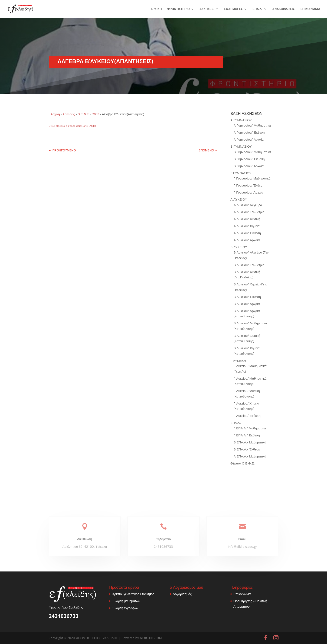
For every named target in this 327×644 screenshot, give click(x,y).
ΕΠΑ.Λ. (258, 9)
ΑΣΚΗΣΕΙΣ (207, 9)
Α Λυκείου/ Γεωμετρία (249, 212)
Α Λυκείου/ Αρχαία (247, 240)
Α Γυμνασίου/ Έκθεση (249, 132)
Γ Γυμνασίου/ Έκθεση (249, 185)
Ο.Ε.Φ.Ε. (84, 114)
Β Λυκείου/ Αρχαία (247, 304)
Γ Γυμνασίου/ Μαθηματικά (252, 178)
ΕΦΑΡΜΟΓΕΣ (233, 9)
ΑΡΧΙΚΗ (156, 9)
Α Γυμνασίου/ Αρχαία (249, 139)
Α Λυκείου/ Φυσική (247, 219)
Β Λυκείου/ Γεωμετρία (249, 265)
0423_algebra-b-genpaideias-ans (68, 126)
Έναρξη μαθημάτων (126, 601)
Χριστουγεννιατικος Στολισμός (133, 594)
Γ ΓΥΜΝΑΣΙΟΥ (241, 173)
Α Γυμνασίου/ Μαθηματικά (252, 125)
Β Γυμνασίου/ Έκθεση (249, 159)
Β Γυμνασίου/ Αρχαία (249, 166)
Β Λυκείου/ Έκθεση (247, 297)
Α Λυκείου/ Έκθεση (247, 233)
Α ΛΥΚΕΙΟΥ (239, 199)
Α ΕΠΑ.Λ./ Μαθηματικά (250, 456)
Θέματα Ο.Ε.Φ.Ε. (243, 463)
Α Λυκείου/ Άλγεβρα (248, 205)
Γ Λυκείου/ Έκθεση (247, 416)
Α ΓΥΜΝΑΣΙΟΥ (241, 120)
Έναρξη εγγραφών (125, 608)
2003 (96, 114)
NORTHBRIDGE (151, 638)
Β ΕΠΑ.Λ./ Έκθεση (247, 449)
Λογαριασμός (182, 594)
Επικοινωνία (242, 594)
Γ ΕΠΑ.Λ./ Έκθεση (247, 435)
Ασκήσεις (69, 114)
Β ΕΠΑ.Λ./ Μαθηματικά (250, 442)
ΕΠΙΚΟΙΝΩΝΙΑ (310, 9)
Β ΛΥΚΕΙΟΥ (239, 247)
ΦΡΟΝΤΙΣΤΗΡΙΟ (178, 9)
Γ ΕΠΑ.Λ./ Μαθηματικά (250, 428)
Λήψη (93, 126)
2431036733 (64, 616)
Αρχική (55, 114)
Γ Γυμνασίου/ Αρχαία (248, 192)
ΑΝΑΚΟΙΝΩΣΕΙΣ (284, 9)
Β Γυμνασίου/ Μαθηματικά (252, 152)
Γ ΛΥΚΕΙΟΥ (239, 360)
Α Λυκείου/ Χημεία (247, 226)
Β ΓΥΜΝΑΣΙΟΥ (241, 146)
